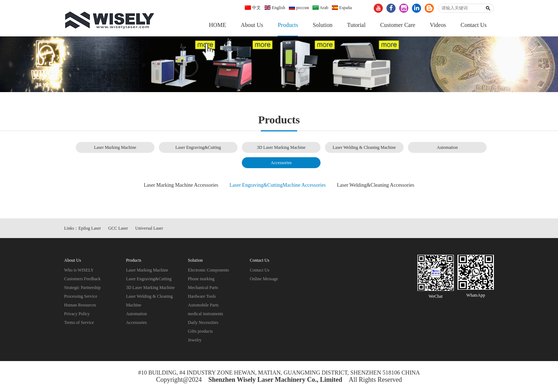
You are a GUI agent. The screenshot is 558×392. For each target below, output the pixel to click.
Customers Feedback (82, 279)
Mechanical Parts (203, 288)
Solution (322, 25)
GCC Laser (118, 228)
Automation (447, 147)
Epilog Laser (90, 228)
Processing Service (81, 296)
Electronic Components (209, 270)
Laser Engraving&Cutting (198, 147)
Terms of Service (79, 322)
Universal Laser (149, 228)
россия (299, 8)
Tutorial (356, 25)
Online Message (264, 279)
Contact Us (473, 25)
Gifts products (200, 331)
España (342, 8)
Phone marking (201, 279)
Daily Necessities (203, 322)
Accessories (281, 163)
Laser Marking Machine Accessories (181, 185)
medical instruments (206, 314)
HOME (218, 25)
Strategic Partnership (82, 288)
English (275, 8)
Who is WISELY (79, 270)
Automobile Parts (203, 305)
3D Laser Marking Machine (281, 147)
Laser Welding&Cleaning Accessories (376, 185)
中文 (253, 8)
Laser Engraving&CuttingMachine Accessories (278, 185)
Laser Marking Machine (115, 147)
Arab (320, 8)
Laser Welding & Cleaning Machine (364, 147)
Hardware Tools (202, 296)
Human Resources (80, 305)
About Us (252, 25)
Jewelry (195, 340)
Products (288, 25)
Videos (438, 25)
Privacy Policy (77, 314)
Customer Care (398, 25)
